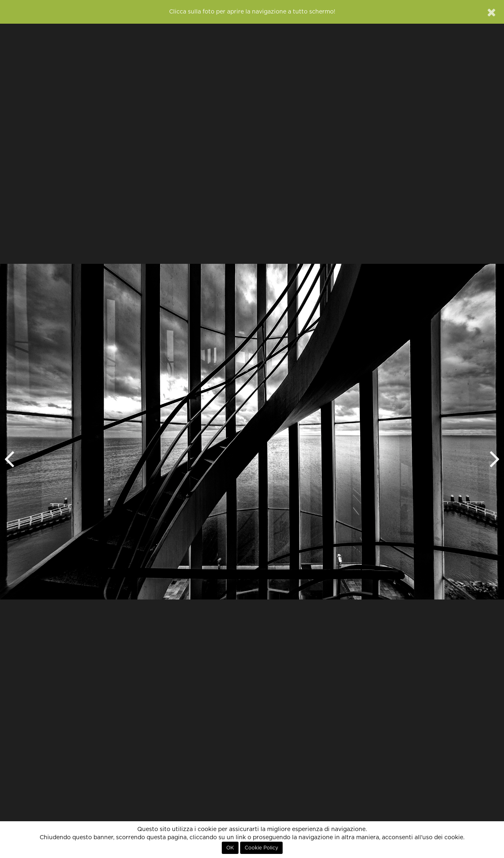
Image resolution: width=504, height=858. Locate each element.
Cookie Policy (261, 848)
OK (230, 848)
